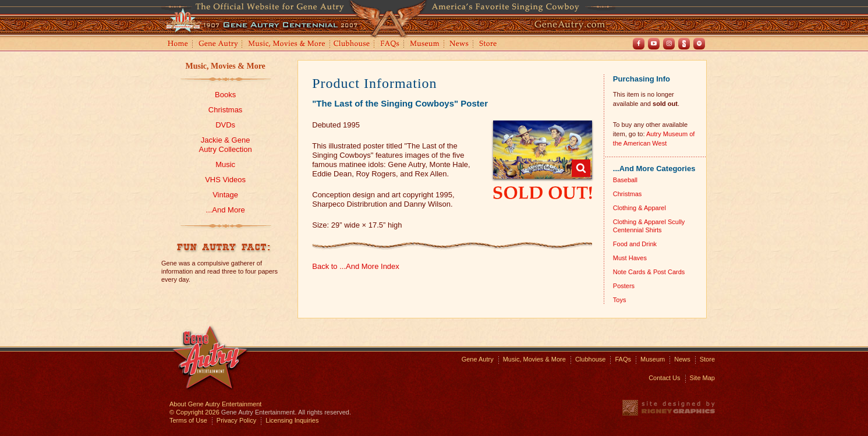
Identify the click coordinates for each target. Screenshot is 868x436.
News (460, 45)
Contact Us (664, 378)
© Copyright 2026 (194, 412)
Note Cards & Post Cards (649, 272)
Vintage (225, 195)
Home (177, 45)
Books (225, 95)
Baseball (625, 180)
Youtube (654, 44)
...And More (226, 210)
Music (225, 164)
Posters (624, 286)
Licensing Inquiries (292, 420)
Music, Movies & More (225, 66)
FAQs (390, 45)
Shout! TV (684, 44)
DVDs (225, 125)
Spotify (699, 44)
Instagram (669, 44)
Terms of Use (188, 420)
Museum (425, 45)
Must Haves (630, 258)
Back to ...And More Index (356, 266)
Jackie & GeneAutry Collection (226, 145)
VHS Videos (225, 180)
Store (490, 45)
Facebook (639, 44)
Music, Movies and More (287, 45)
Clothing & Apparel (640, 208)
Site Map (702, 378)
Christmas (226, 110)
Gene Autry (219, 45)
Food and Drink (635, 244)
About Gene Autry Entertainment (215, 404)
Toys (620, 300)
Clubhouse (352, 45)
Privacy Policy (236, 420)
